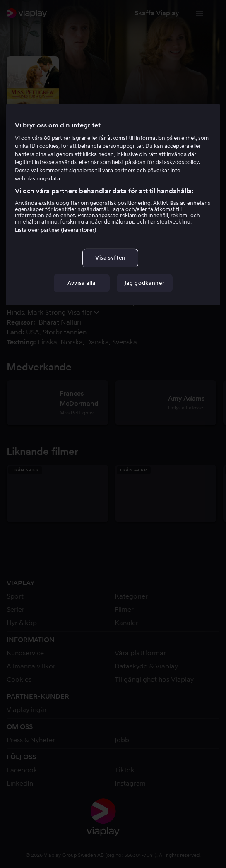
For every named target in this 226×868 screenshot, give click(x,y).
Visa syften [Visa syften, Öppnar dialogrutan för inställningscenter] (110, 258)
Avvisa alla (82, 283)
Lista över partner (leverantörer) (56, 230)
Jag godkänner (144, 283)
